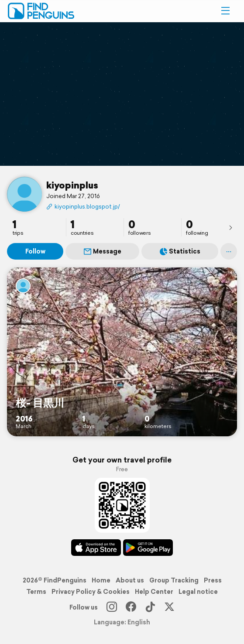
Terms (36, 592)
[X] (169, 607)
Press (213, 580)
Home (101, 580)
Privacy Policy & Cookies (91, 592)
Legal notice (198, 592)
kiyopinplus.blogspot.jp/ (83, 207)
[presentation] (230, 227)
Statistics (180, 251)
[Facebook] (131, 607)
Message (103, 251)
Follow (35, 251)
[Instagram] (112, 607)
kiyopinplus (72, 185)
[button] (225, 11)
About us (130, 580)
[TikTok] (150, 607)
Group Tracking (174, 580)
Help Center (154, 592)
